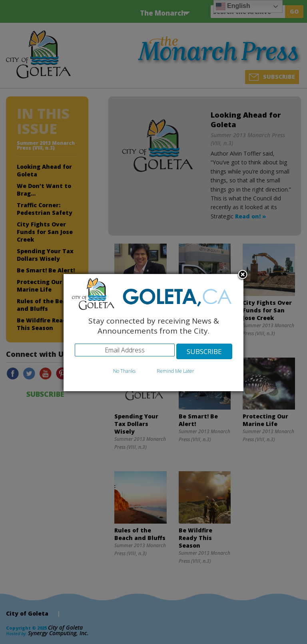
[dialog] (153, 333)
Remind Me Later (175, 371)
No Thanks (124, 371)
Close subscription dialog (243, 275)
